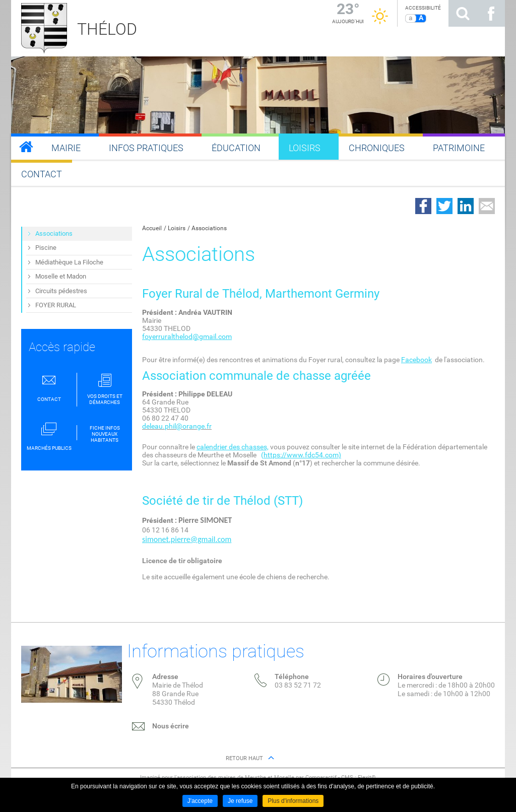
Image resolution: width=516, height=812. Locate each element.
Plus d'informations (293, 801)
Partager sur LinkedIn (466, 206)
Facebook (416, 360)
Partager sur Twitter (444, 206)
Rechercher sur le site (463, 13)
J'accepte (200, 801)
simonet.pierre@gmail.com (187, 539)
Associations (209, 228)
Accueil (152, 228)
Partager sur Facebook (423, 206)
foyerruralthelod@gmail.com (187, 336)
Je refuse (240, 801)
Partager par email (487, 206)
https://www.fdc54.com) (302, 455)
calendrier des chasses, (233, 447)
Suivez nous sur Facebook (491, 13)
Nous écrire (171, 726)
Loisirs (177, 228)
